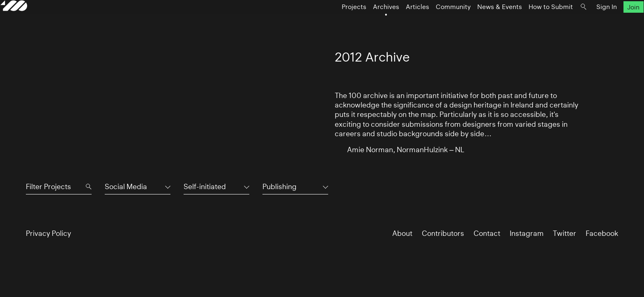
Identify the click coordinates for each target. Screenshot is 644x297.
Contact (487, 233)
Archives (361, 23)
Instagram (527, 233)
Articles (392, 23)
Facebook (602, 233)
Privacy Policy (48, 233)
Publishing (279, 186)
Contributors (443, 233)
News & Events (474, 23)
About (402, 233)
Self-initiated (205, 186)
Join (608, 23)
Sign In (581, 23)
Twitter (565, 233)
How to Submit (525, 23)
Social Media (126, 186)
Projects (329, 23)
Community (428, 23)
